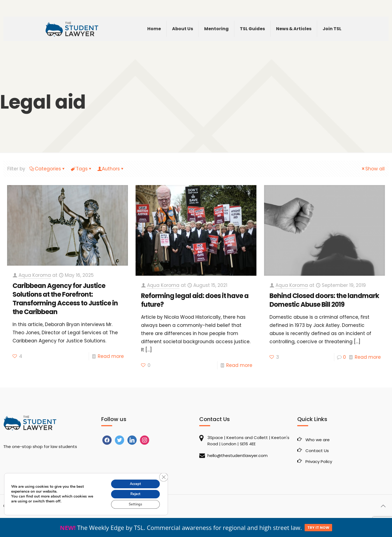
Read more (111, 356)
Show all (373, 169)
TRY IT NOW (318, 528)
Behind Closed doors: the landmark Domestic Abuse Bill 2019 (324, 300)
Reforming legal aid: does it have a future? (195, 300)
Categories (48, 169)
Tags (81, 169)
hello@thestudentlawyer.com (238, 455)
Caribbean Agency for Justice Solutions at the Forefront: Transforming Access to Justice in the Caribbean (65, 299)
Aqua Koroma (35, 275)
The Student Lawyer (38, 506)
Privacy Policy (319, 461)
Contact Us (317, 451)
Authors (111, 169)
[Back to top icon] (383, 506)
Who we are (318, 440)
